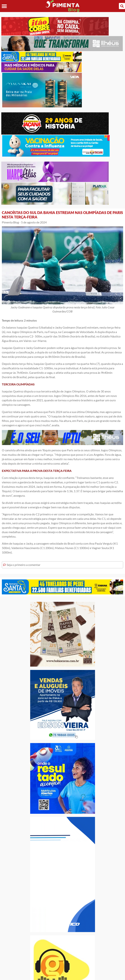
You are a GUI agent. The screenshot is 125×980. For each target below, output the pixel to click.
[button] (4, 6)
